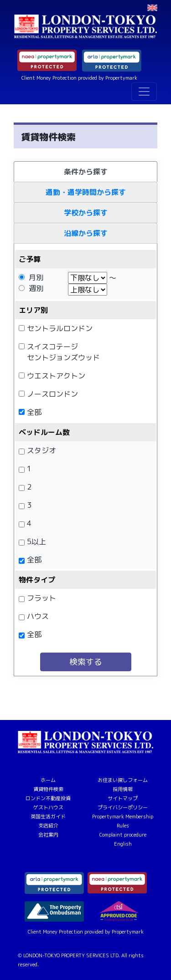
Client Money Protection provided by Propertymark (79, 78)
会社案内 (48, 835)
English (123, 844)
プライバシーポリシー (123, 807)
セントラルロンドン (60, 328)
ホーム (48, 780)
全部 (34, 412)
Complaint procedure (123, 835)
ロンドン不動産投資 (48, 798)
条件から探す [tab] (86, 172)
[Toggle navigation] (144, 92)
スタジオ (41, 450)
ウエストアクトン (56, 376)
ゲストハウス (48, 807)
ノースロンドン (52, 394)
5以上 (36, 541)
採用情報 (123, 789)
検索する (86, 662)
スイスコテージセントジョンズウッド (63, 352)
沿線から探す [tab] (86, 233)
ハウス (38, 616)
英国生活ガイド (48, 817)
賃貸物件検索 (48, 789)
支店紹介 (48, 826)
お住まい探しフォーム (123, 780)
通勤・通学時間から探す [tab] (86, 192)
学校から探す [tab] (86, 213)
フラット (41, 598)
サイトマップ (123, 798)
